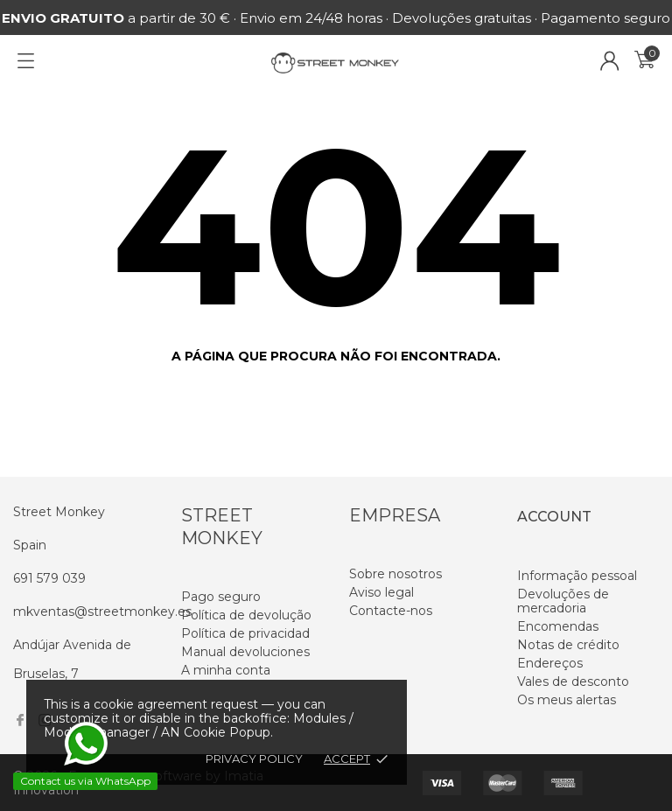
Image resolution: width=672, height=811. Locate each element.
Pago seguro (221, 597)
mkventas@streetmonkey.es (102, 612)
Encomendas (558, 626)
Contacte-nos (391, 611)
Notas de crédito (568, 645)
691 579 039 (49, 578)
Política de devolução (246, 615)
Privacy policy (254, 759)
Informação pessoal (577, 576)
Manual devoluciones (245, 652)
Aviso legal (381, 592)
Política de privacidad (245, 633)
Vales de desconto (573, 682)
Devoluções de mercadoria (563, 601)
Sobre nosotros (395, 574)
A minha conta (226, 670)
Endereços (550, 663)
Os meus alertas (567, 700)
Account (554, 517)
